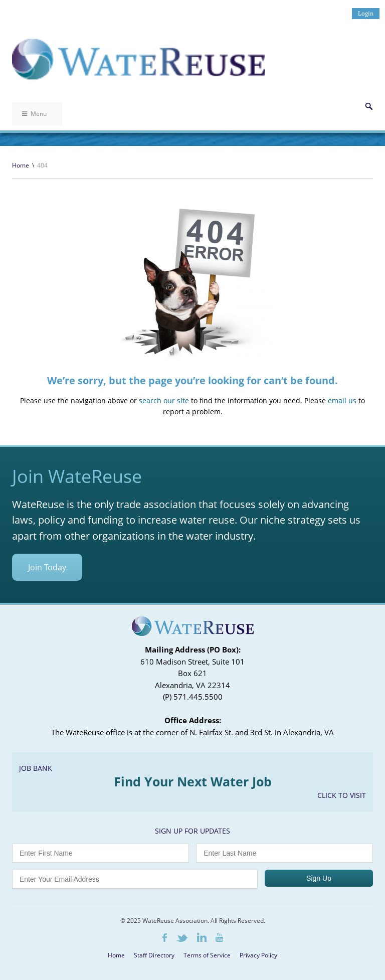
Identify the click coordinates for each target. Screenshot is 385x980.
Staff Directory (154, 955)
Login (366, 13)
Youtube (219, 937)
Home (21, 165)
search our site (164, 400)
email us (342, 400)
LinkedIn (202, 937)
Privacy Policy (258, 955)
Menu (34, 114)
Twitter (182, 938)
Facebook (165, 938)
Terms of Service (207, 955)
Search (369, 106)
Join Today (47, 567)
